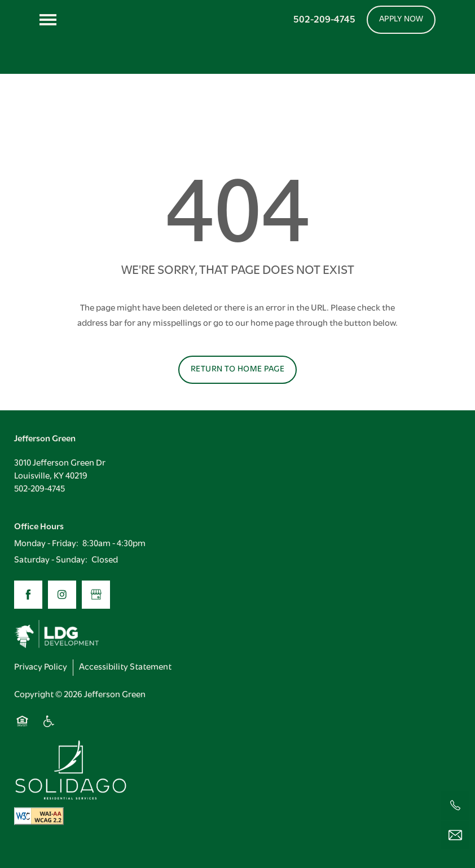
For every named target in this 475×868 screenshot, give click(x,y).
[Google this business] (96, 615)
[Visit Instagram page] (62, 615)
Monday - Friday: (46, 564)
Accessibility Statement (125, 688)
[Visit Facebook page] (28, 615)
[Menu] (48, 20)
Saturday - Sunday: (51, 581)
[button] (401, 20)
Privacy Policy (41, 688)
